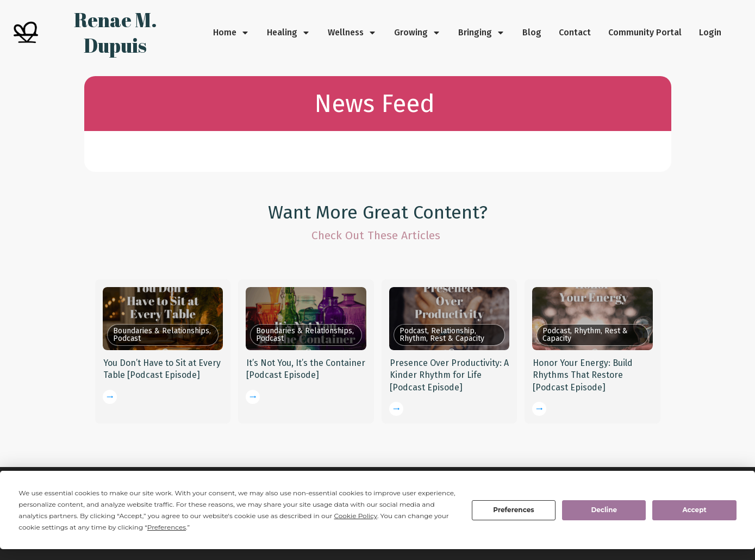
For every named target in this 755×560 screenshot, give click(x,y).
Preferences (513, 510)
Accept (694, 510)
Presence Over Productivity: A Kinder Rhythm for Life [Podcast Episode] (449, 375)
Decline (604, 510)
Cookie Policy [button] (356, 516)
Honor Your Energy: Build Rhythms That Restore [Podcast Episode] (583, 375)
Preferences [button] (167, 527)
